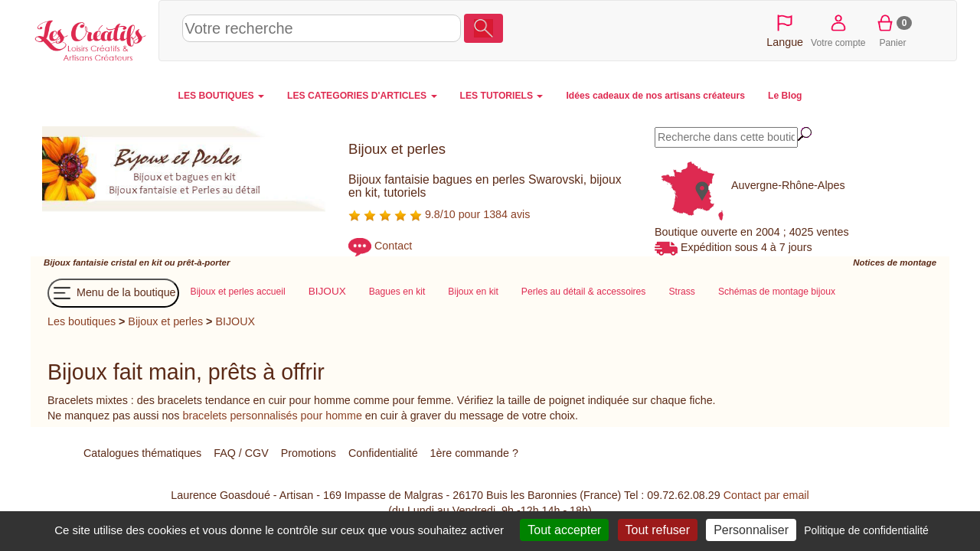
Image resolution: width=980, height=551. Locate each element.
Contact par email (766, 495)
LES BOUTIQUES (222, 96)
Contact (393, 246)
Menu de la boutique (113, 293)
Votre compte (838, 30)
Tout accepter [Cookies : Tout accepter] (564, 530)
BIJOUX (235, 321)
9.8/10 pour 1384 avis (439, 214)
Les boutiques (82, 321)
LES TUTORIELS (502, 96)
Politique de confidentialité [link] (866, 530)
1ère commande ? (474, 453)
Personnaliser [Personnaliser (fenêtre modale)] (751, 530)
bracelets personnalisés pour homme (272, 416)
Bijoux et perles (165, 321)
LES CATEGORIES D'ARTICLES (362, 96)
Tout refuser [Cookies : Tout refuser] (658, 530)
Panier (893, 30)
